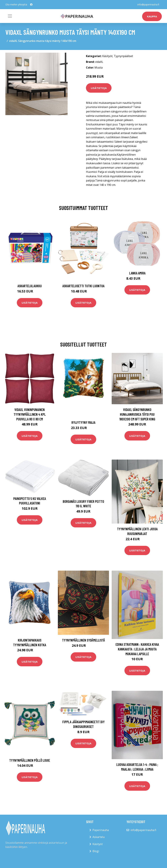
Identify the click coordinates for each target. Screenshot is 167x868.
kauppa (152, 16)
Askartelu (99, 837)
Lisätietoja (99, 88)
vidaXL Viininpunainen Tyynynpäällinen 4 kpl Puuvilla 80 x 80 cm (30, 414)
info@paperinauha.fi (148, 4)
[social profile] (31, 5)
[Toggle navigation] (10, 16)
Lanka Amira (137, 273)
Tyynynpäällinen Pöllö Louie (30, 760)
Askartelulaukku (30, 286)
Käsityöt (107, 56)
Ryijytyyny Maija (83, 422)
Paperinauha (101, 830)
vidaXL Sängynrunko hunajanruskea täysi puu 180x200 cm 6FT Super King (137, 414)
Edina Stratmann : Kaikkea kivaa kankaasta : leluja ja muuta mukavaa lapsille (137, 649)
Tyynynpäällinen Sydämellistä (83, 640)
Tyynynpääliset (123, 56)
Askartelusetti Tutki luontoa (83, 286)
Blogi (96, 851)
